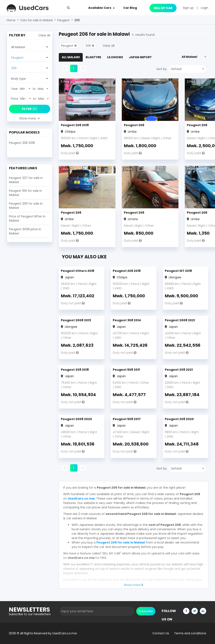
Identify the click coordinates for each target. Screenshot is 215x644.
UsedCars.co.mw (81, 499)
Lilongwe (115, 57)
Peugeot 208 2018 (75, 370)
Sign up (188, 8)
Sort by (162, 69)
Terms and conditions (190, 633)
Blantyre (93, 57)
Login (205, 8)
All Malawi (71, 57)
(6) (29, 109)
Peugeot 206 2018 (75, 125)
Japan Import (140, 57)
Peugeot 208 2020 (179, 419)
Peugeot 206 (134, 125)
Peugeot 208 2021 (179, 370)
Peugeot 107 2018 (178, 271)
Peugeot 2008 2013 (76, 320)
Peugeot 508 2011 (126, 370)
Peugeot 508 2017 (127, 419)
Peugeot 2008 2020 (76, 419)
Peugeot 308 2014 (127, 320)
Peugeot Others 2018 (78, 271)
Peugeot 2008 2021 (180, 320)
